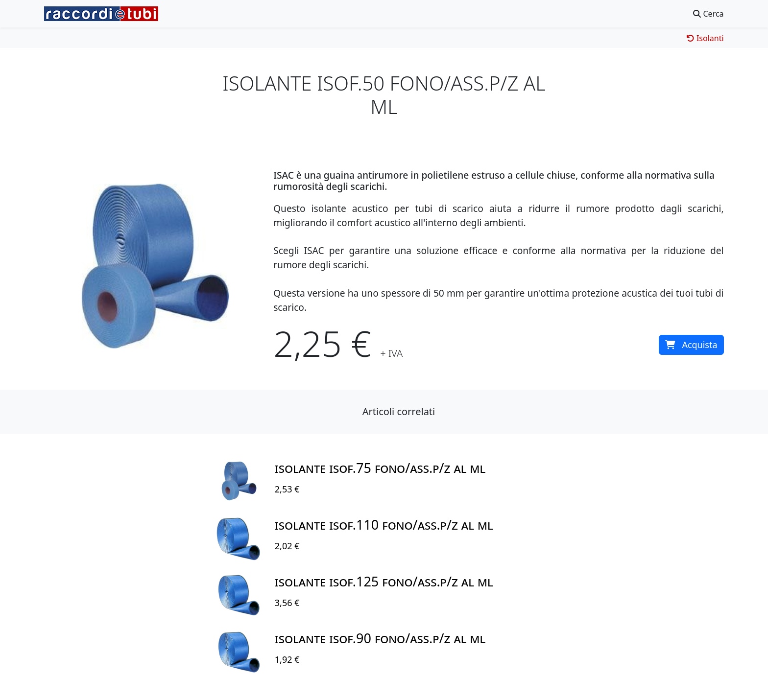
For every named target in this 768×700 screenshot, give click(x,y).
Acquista (691, 345)
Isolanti (705, 38)
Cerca (708, 14)
